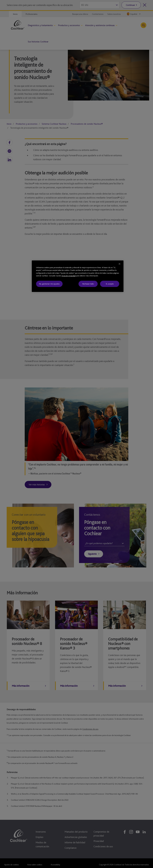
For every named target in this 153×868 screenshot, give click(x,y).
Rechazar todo (88, 284)
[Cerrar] (120, 264)
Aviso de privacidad (69, 276)
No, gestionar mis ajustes (49, 284)
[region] (78, 276)
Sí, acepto (110, 284)
